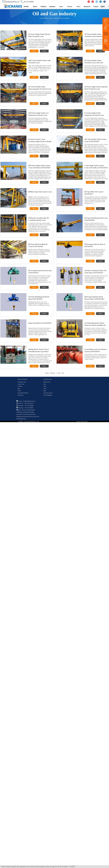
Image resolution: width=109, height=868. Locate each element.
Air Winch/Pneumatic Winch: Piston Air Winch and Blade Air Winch (95, 325)
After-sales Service (48, 393)
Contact (96, 6)
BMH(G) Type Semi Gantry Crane (40, 192)
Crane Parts (20, 395)
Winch (19, 391)
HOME (26, 6)
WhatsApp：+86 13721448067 (25, 408)
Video (45, 389)
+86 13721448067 (27, 2)
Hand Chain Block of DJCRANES (40, 323)
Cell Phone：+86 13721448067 (25, 406)
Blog (45, 391)
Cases (61, 6)
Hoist (19, 389)
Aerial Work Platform (23, 393)
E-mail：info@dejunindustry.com (26, 401)
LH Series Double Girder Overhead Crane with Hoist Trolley (94, 36)
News (78, 6)
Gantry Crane (21, 384)
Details (34, 51)
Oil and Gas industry (64, 18)
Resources (87, 6)
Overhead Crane (22, 382)
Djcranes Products (22, 379)
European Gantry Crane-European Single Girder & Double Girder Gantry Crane (40, 141)
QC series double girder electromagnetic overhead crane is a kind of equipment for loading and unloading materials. (40, 93)
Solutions (52, 6)
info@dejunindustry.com (11, 2)
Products (44, 6)
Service (70, 6)
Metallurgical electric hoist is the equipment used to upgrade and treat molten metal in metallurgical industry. (39, 304)
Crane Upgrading (48, 395)
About (35, 6)
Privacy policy (84, 421)
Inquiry (44, 51)
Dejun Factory (47, 382)
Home (51, 18)
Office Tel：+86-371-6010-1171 (25, 403)
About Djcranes (48, 379)
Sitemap (78, 421)
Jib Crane (20, 386)
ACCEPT (72, 867)
